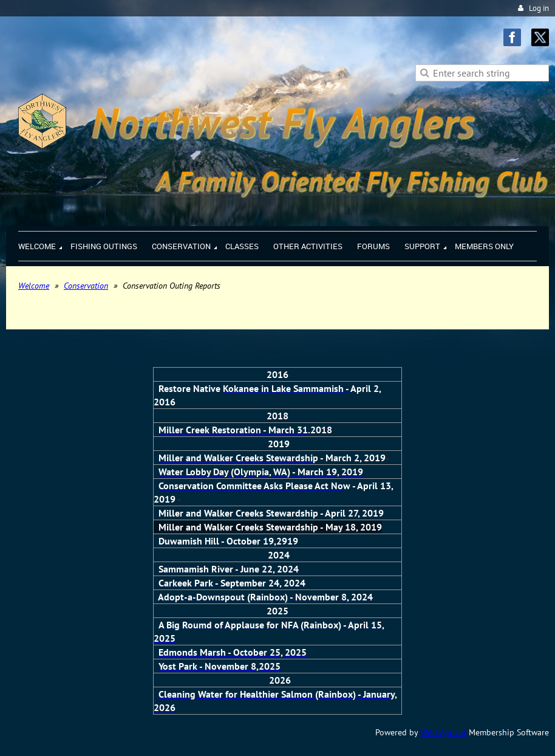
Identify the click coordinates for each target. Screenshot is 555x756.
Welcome (34, 286)
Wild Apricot (443, 732)
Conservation (86, 286)
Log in (539, 8)
